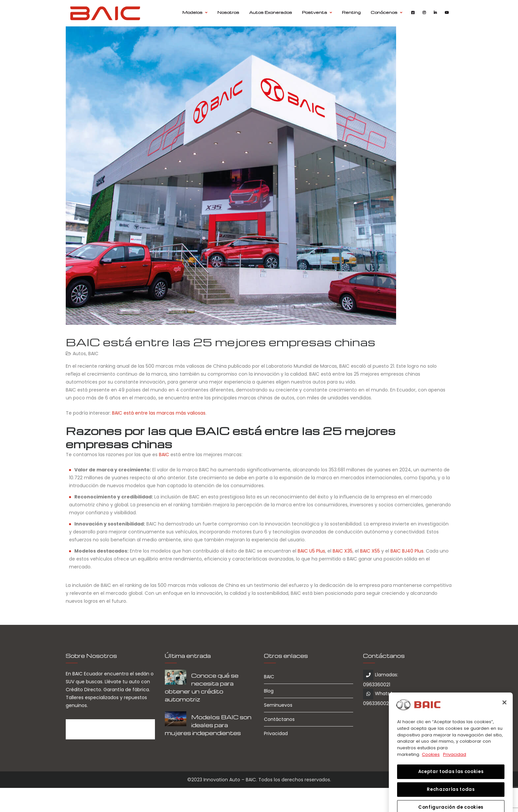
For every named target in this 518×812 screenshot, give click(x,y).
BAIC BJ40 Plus (407, 551)
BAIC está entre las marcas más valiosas (159, 413)
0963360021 (377, 685)
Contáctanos (279, 719)
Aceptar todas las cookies (451, 797)
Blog (269, 691)
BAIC (93, 354)
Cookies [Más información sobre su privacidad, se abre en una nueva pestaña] (431, 780)
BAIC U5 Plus (311, 551)
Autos (79, 354)
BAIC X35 (343, 551)
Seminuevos (278, 705)
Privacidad (276, 733)
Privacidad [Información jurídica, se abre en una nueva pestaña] (455, 780)
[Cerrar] (504, 728)
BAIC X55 (370, 551)
